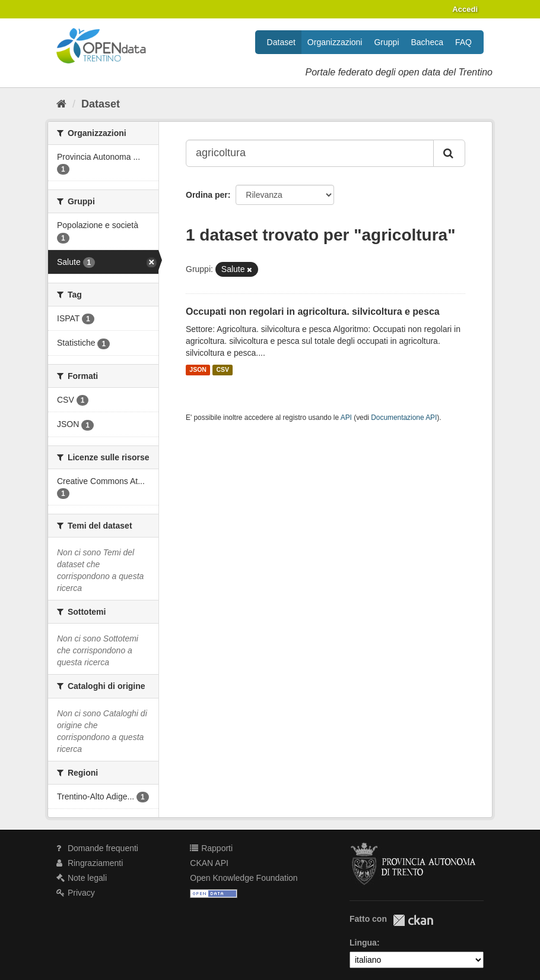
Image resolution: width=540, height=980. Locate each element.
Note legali (82, 878)
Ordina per (207, 195)
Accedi (465, 9)
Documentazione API (404, 418)
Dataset (281, 42)
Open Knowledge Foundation (244, 878)
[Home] (61, 104)
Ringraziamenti (90, 863)
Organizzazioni (335, 42)
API (346, 418)
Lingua (363, 943)
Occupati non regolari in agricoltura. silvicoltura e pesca (313, 312)
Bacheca (427, 42)
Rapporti (211, 848)
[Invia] (449, 153)
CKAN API (209, 863)
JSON (198, 370)
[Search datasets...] (310, 153)
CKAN (413, 920)
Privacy (76, 893)
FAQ (463, 42)
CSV (223, 370)
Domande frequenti (97, 848)
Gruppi (386, 42)
